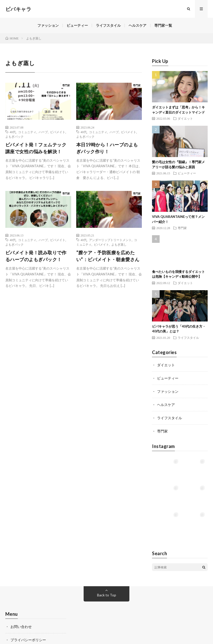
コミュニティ (27, 132)
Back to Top (107, 595)
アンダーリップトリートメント (110, 240)
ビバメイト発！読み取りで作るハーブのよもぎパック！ (36, 256)
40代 (13, 132)
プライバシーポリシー (28, 640)
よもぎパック (14, 136)
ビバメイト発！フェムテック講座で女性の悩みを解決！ (36, 148)
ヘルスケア (138, 25)
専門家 (66, 85)
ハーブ (43, 132)
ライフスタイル (108, 25)
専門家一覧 (163, 25)
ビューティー (77, 25)
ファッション (48, 25)
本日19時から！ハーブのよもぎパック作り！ (107, 148)
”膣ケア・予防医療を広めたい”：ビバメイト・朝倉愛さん (108, 256)
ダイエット (185, 118)
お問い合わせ (21, 627)
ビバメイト (58, 132)
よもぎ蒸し (119, 244)
